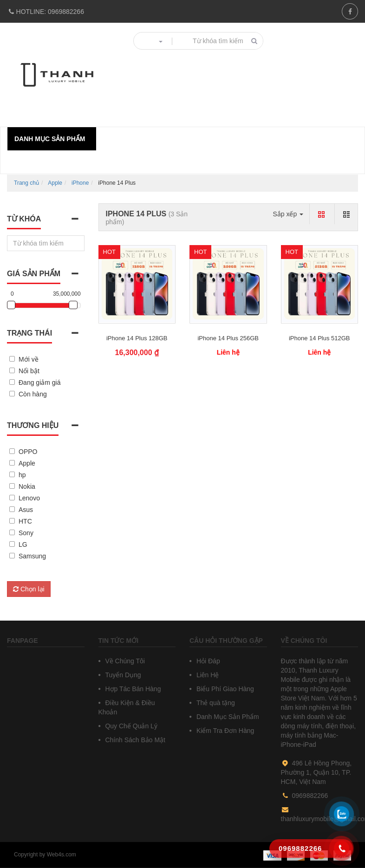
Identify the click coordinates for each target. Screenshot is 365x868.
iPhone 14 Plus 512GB (319, 338)
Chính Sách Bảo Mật (135, 740)
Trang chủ (26, 183)
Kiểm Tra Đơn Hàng (224, 731)
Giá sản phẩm (34, 274)
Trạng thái (29, 333)
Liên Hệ (207, 675)
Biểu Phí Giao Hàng (224, 689)
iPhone (80, 183)
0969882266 (46, 12)
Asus (26, 510)
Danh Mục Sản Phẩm (227, 717)
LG (23, 544)
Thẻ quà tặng (215, 703)
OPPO (28, 452)
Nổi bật (29, 371)
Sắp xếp (288, 214)
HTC (25, 521)
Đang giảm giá (40, 382)
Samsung (32, 556)
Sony (26, 533)
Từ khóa (24, 219)
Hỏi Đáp (207, 661)
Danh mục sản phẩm (50, 139)
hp (22, 475)
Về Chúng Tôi (124, 661)
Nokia (27, 486)
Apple (55, 183)
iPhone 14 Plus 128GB (137, 338)
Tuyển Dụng (122, 675)
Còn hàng (33, 394)
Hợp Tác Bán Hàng (132, 689)
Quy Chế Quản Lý (130, 726)
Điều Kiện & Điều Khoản (127, 707)
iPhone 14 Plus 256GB (228, 338)
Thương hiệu (33, 425)
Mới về (29, 359)
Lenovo (29, 498)
